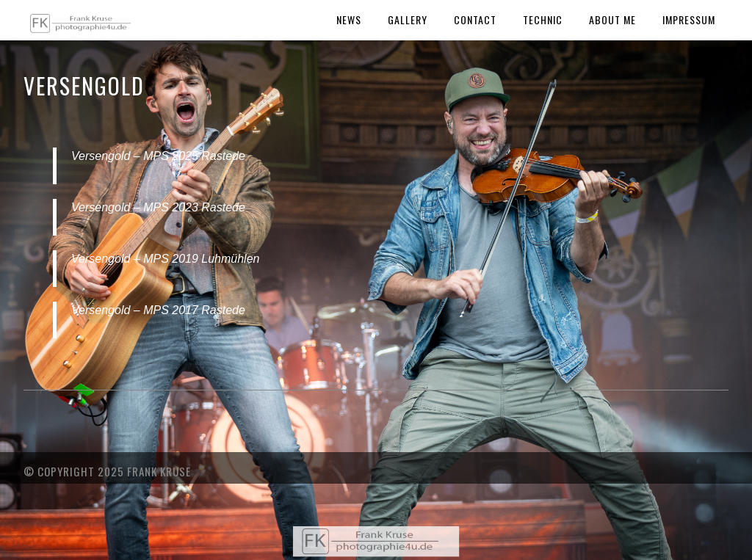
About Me (612, 19)
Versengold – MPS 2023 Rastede (158, 207)
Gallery (408, 19)
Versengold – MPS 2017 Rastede (158, 310)
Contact (475, 19)
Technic (543, 19)
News (349, 19)
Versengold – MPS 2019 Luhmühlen (165, 259)
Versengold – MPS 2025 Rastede (158, 156)
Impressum (689, 19)
